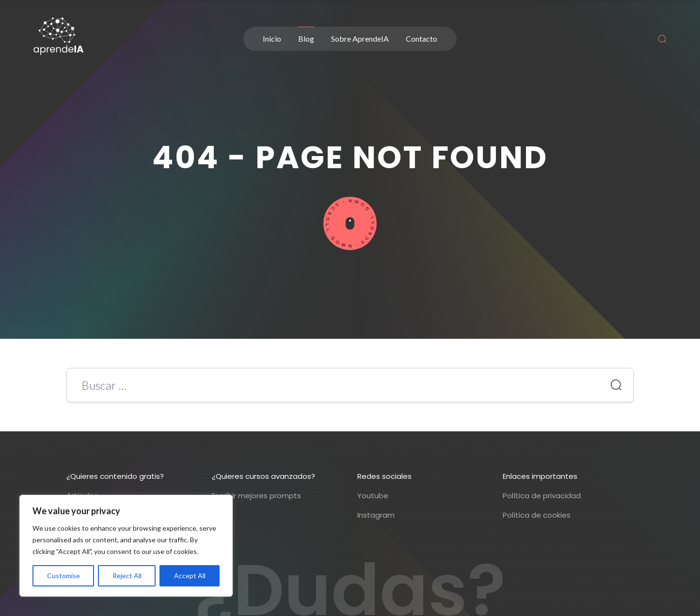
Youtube (373, 496)
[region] (126, 546)
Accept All (190, 576)
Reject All (127, 576)
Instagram (376, 515)
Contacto (422, 39)
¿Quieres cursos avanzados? (263, 476)
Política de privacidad (542, 496)
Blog (306, 39)
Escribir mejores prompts (256, 496)
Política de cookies (537, 515)
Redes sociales (384, 476)
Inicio (272, 39)
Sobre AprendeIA (360, 39)
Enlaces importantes (540, 476)
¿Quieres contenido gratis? (115, 476)
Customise (64, 576)
